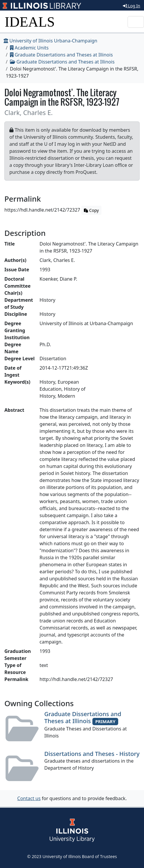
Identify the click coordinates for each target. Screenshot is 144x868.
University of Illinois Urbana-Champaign (50, 41)
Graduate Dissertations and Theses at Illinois (61, 55)
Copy (91, 210)
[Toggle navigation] (136, 22)
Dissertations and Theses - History (92, 754)
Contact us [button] (29, 798)
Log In (132, 6)
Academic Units (29, 48)
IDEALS (30, 22)
